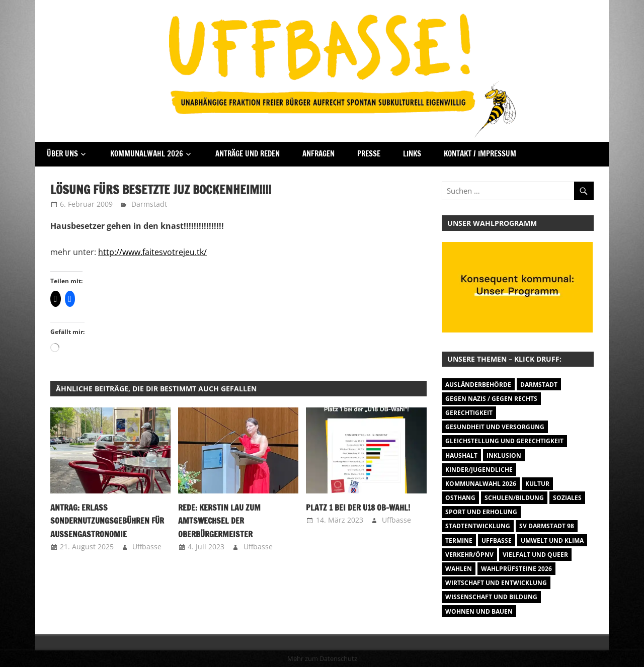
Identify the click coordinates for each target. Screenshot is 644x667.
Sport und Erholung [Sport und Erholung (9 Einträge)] (481, 512)
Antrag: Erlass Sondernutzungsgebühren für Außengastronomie (107, 521)
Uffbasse (147, 547)
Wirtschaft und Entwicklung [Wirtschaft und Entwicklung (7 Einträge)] (496, 583)
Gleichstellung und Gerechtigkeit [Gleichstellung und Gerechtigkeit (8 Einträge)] (504, 441)
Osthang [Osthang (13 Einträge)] (460, 498)
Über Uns (62, 154)
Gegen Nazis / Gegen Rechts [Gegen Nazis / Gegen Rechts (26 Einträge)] (491, 399)
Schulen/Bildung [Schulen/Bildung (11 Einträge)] (514, 498)
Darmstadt (149, 204)
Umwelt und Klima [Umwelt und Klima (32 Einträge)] (552, 540)
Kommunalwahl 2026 (147, 154)
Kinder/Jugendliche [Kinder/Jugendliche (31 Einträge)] (479, 470)
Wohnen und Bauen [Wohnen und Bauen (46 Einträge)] (479, 611)
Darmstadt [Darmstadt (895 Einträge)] (539, 385)
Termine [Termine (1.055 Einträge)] (459, 540)
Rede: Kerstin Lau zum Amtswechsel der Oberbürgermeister (219, 521)
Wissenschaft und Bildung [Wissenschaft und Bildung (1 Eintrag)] (491, 597)
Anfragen (318, 154)
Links (412, 154)
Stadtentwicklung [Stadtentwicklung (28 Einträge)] (478, 526)
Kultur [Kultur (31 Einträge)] (537, 484)
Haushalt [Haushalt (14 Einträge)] (461, 455)
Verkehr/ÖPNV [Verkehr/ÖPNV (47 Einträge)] (469, 555)
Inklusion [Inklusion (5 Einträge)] (504, 455)
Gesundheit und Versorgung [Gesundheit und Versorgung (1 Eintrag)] (495, 427)
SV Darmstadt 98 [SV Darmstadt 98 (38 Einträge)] (547, 526)
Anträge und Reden (248, 154)
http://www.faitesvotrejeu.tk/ (152, 252)
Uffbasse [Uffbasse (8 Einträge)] (497, 540)
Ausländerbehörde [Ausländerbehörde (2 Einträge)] (478, 385)
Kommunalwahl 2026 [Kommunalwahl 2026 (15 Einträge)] (481, 484)
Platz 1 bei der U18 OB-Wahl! (358, 508)
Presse (369, 154)
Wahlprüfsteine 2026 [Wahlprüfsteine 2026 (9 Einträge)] (516, 569)
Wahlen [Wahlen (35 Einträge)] (459, 569)
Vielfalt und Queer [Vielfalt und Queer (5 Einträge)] (535, 555)
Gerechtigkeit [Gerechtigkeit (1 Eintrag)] (469, 413)
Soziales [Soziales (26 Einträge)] (567, 498)
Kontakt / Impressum (480, 154)
